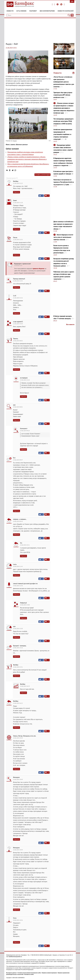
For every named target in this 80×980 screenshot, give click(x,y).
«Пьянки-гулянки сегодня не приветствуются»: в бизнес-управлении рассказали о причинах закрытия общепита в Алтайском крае (27, 159)
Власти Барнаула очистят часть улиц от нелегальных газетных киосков (63, 237)
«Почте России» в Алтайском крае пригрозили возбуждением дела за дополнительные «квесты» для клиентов (64, 82)
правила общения (38, 269)
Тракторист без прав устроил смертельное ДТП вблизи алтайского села (63, 95)
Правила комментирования (49, 973)
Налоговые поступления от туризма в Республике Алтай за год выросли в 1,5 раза (64, 182)
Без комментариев (47, 11)
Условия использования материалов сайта (29, 973)
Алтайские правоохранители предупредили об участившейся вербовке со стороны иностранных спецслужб (63, 134)
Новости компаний (66, 11)
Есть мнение (21, 11)
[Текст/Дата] (72, 15)
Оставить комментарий (42, 175)
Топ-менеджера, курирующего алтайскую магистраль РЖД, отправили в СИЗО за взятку (63, 121)
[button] (18, 111)
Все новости (70, 324)
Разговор (33, 11)
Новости (10, 11)
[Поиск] (69, 15)
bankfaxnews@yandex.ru (15, 957)
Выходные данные (11, 973)
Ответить (16, 192)
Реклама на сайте (29, 974)
